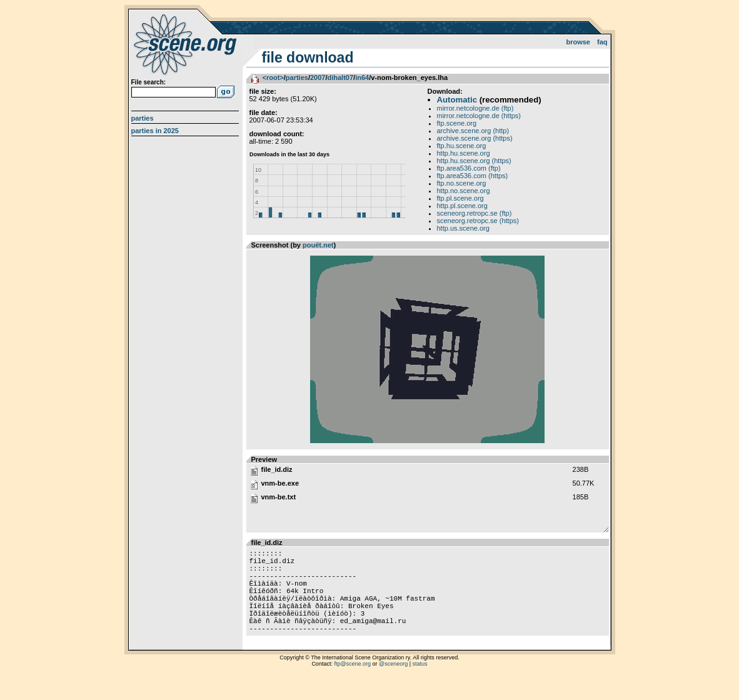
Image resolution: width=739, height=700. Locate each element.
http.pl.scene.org (462, 206)
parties (297, 77)
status (420, 684)
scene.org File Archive (187, 44)
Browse (578, 42)
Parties (143, 118)
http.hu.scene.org (464, 153)
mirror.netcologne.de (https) (479, 116)
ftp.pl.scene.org (460, 198)
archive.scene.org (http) (473, 131)
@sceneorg (393, 684)
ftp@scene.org (352, 684)
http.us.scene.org (463, 228)
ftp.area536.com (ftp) (469, 168)
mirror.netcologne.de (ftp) (475, 108)
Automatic (457, 100)
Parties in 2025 (155, 131)
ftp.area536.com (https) (473, 176)
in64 (362, 77)
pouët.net (318, 245)
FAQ (602, 42)
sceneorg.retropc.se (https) (478, 221)
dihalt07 (340, 77)
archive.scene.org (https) (475, 138)
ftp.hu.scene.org (462, 146)
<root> (273, 77)
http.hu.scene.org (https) (474, 161)
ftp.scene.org (457, 123)
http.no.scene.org (464, 191)
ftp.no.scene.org (462, 183)
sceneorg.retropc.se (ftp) (475, 213)
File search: (149, 82)
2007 (318, 77)
